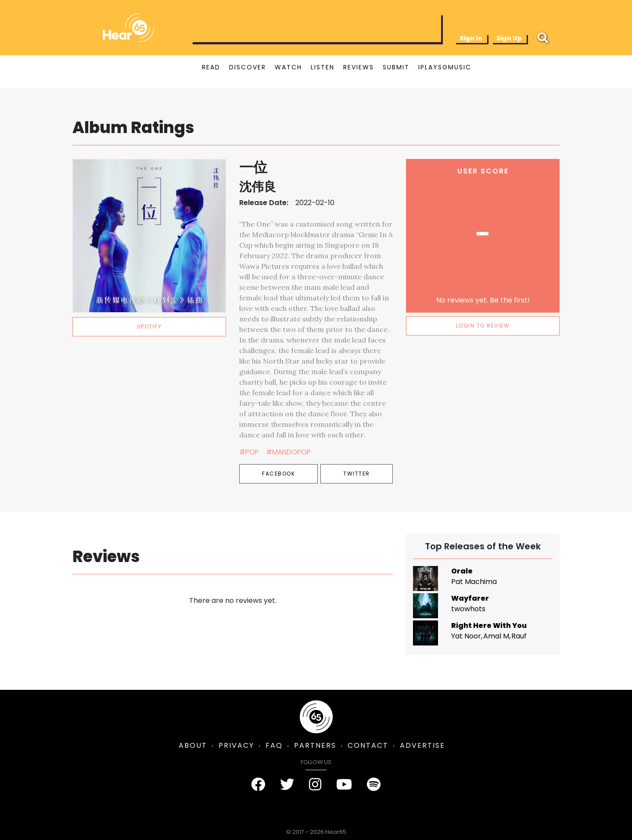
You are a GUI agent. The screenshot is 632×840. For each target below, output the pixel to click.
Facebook (278, 474)
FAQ (274, 745)
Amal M (496, 636)
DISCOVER (248, 67)
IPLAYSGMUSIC (445, 67)
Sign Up (509, 38)
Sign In (471, 38)
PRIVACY (236, 745)
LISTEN (323, 67)
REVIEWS (359, 67)
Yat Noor (466, 636)
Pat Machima (474, 582)
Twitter (357, 474)
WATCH (288, 67)
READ (211, 67)
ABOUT (193, 745)
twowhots (468, 609)
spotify (149, 326)
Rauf (519, 636)
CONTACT (368, 745)
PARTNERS (315, 745)
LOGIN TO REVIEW (483, 326)
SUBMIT (396, 67)
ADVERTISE (422, 745)
